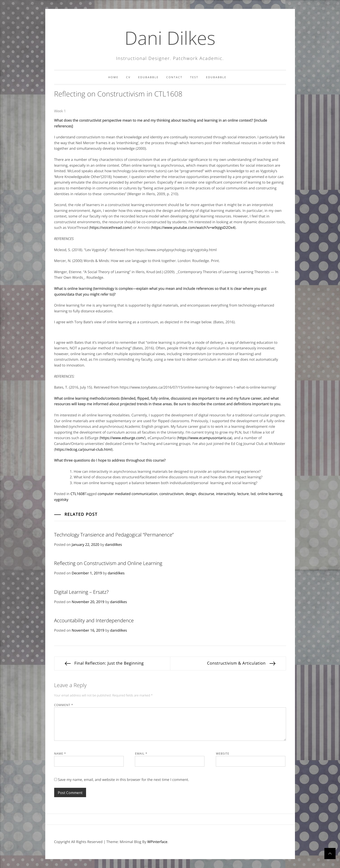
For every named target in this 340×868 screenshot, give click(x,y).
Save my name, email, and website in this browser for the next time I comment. (124, 780)
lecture (243, 494)
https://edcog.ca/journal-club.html (83, 449)
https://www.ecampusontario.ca (205, 438)
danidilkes (113, 545)
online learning (270, 494)
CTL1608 (78, 494)
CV (128, 77)
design (191, 494)
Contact (174, 77)
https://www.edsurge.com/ (123, 438)
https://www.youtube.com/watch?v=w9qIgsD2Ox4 (193, 227)
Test (194, 77)
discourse (206, 494)
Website (223, 753)
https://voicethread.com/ (111, 227)
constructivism (172, 494)
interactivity (226, 494)
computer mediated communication (128, 494)
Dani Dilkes (170, 38)
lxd (253, 494)
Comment (64, 705)
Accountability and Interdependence (94, 620)
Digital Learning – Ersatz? (81, 592)
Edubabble (148, 77)
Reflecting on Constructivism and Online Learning (108, 563)
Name (60, 753)
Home (113, 77)
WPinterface (157, 842)
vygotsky (61, 500)
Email (141, 753)
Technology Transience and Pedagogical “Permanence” (114, 535)
